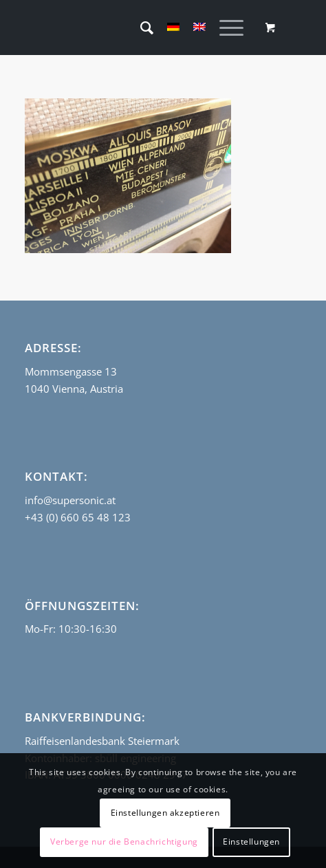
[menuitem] (140, 28)
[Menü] (225, 28)
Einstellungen (251, 842)
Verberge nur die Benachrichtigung (124, 842)
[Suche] (140, 28)
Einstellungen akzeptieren (165, 813)
